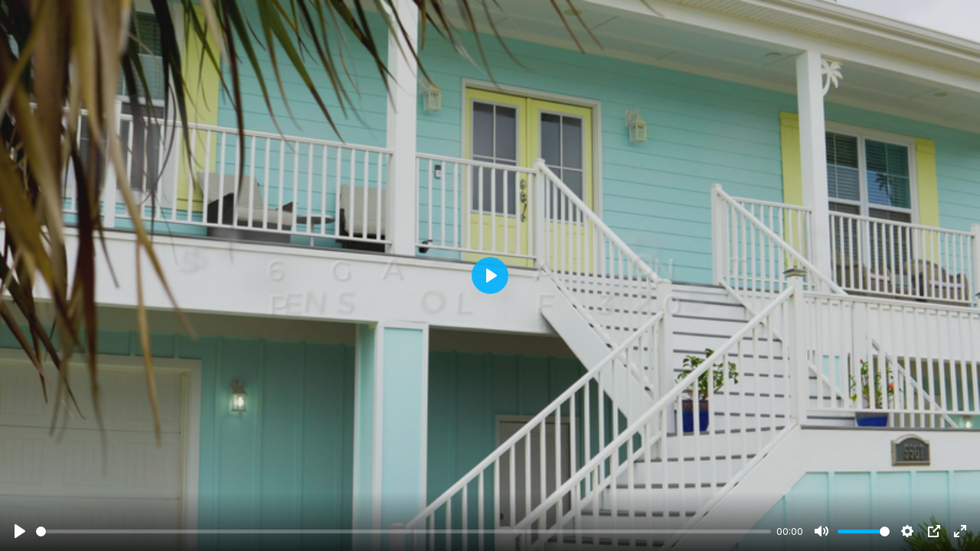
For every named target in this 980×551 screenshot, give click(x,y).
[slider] (403, 531)
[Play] (20, 531)
